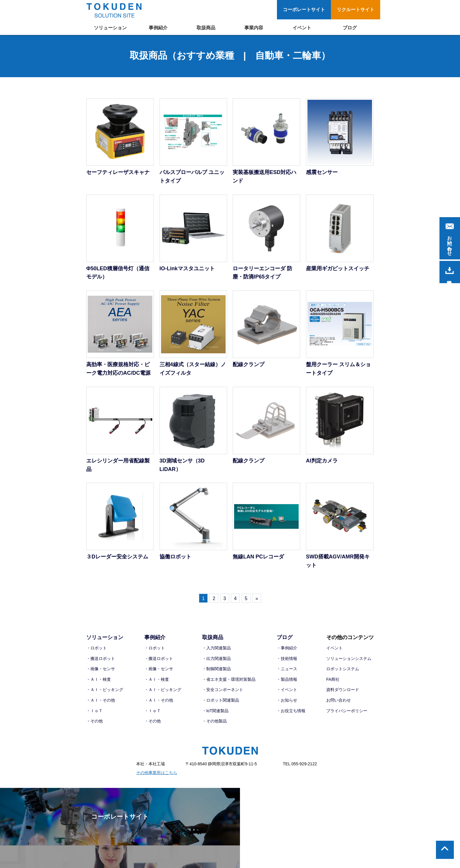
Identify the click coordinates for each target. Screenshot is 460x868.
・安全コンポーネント (223, 690)
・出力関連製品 (217, 659)
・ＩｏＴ (94, 712)
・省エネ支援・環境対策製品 (229, 680)
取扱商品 (206, 28)
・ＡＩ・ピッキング (105, 690)
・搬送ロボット (101, 659)
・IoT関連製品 (215, 712)
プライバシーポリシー (347, 712)
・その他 (94, 722)
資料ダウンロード (343, 690)
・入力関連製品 (217, 649)
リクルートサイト (356, 10)
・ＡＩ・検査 (99, 680)
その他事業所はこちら (157, 774)
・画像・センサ (101, 670)
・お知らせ (287, 701)
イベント (302, 28)
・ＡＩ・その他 (101, 701)
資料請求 (450, 271)
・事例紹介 (287, 649)
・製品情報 (287, 680)
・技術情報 (287, 659)
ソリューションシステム (349, 659)
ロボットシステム (343, 670)
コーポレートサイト (304, 10)
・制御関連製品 (217, 670)
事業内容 (254, 28)
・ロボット (97, 649)
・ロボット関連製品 (221, 701)
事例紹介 (158, 28)
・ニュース (287, 670)
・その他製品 (214, 722)
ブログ (350, 28)
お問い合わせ (339, 701)
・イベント (287, 690)
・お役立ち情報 (291, 712)
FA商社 (333, 680)
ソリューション (110, 28)
